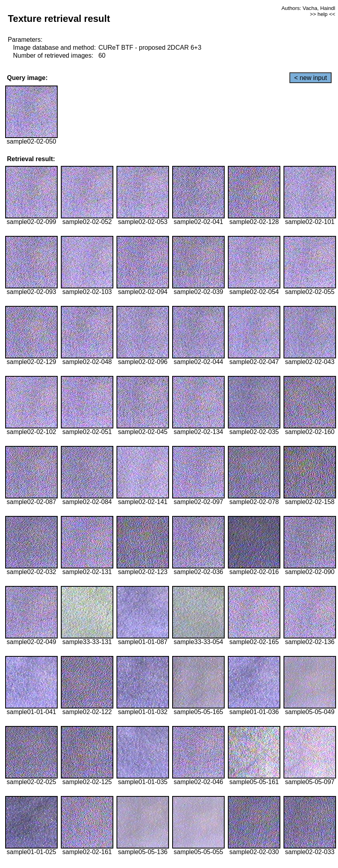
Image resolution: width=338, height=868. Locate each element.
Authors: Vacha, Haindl (308, 8)
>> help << (322, 14)
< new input (311, 78)
